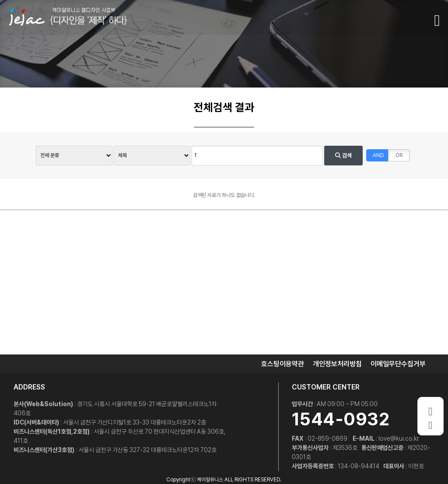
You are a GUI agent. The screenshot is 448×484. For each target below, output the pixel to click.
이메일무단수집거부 (398, 364)
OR (399, 155)
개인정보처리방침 (337, 364)
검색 (343, 156)
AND (378, 155)
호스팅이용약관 (283, 364)
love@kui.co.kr (399, 438)
